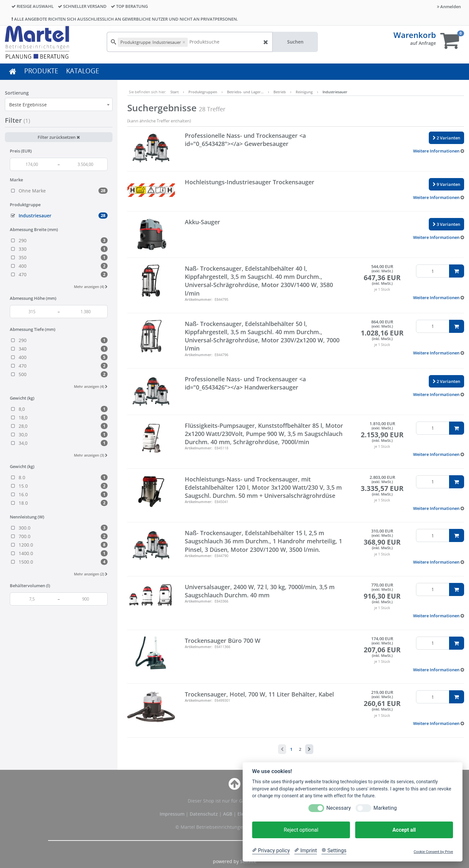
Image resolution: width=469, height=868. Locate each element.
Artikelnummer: (199, 299)
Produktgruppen (203, 92)
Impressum (173, 814)
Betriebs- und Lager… (245, 92)
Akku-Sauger (202, 222)
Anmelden (449, 7)
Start (174, 92)
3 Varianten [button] (446, 224)
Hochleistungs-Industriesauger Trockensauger (250, 182)
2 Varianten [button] (446, 138)
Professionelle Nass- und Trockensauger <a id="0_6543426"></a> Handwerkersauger (245, 383)
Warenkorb (415, 35)
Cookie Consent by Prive (433, 852)
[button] (439, 151)
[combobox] (59, 104)
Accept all (404, 830)
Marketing (385, 808)
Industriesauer (335, 92)
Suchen (295, 42)
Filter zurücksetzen (59, 137)
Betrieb (280, 92)
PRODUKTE (41, 71)
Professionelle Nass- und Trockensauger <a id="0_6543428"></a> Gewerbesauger (245, 140)
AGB (228, 814)
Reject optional (301, 830)
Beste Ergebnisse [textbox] (28, 105)
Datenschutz (204, 814)
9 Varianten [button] (446, 184)
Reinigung (304, 92)
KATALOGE (83, 71)
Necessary (339, 808)
